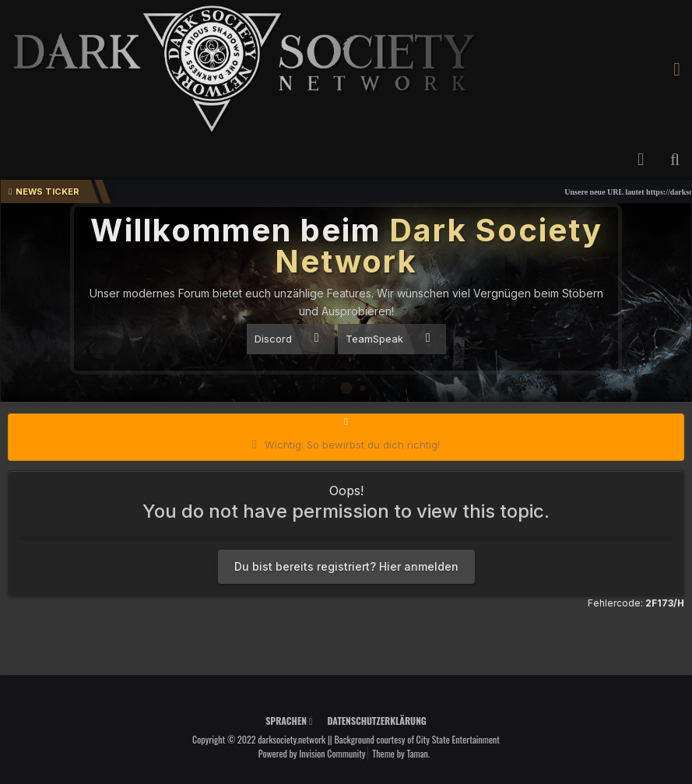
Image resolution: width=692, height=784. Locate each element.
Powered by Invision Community (312, 753)
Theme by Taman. (401, 753)
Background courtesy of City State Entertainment (417, 739)
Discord (287, 338)
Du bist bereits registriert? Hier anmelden (346, 566)
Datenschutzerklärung (376, 721)
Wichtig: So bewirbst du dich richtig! (352, 445)
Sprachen (289, 721)
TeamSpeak (388, 338)
